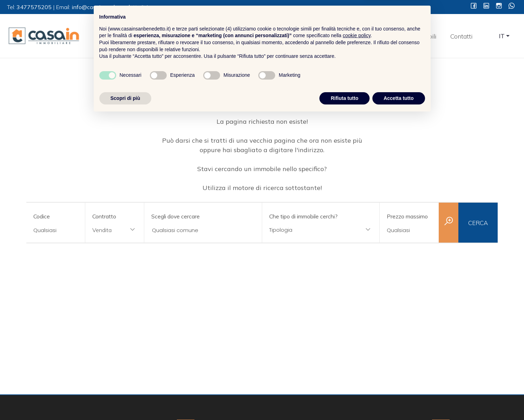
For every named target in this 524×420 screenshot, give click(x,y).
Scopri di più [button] (125, 401)
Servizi (388, 36)
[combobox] (115, 231)
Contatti (461, 36)
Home (312, 36)
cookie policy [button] (357, 338)
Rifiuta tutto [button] (344, 401)
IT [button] (502, 36)
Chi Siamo (350, 36)
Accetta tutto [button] (399, 401)
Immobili (424, 36)
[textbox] (310, 230)
